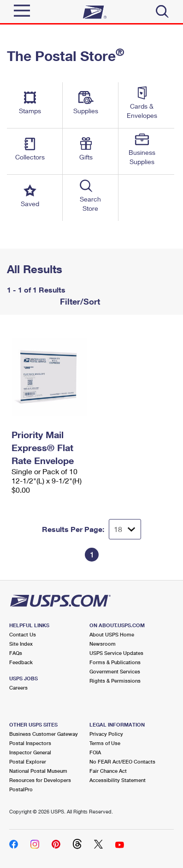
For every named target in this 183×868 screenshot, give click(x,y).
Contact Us (23, 634)
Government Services (115, 671)
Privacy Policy (106, 734)
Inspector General (30, 752)
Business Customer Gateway (44, 734)
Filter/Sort (79, 301)
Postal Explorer (28, 761)
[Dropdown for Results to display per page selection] (125, 529)
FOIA (95, 752)
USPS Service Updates (116, 653)
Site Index (21, 644)
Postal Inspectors (30, 743)
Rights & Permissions (115, 681)
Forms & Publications (115, 662)
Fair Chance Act (108, 771)
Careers (18, 688)
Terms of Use (105, 743)
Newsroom (103, 644)
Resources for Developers (40, 780)
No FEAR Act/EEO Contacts (122, 761)
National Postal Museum (38, 771)
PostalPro (21, 789)
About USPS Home (112, 634)
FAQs (16, 653)
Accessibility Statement (118, 780)
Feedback (21, 662)
